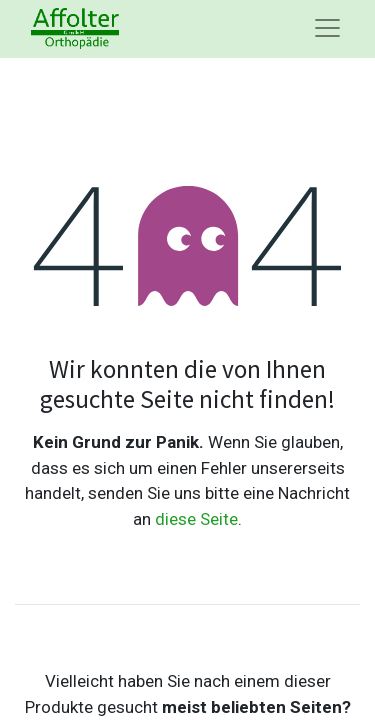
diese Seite (196, 519)
